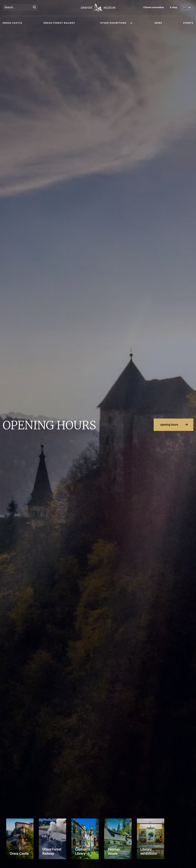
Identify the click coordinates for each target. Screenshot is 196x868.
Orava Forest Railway (59, 23)
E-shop (174, 7)
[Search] (34, 7)
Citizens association (154, 7)
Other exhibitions (113, 23)
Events (188, 23)
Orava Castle (12, 23)
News (158, 23)
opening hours (169, 425)
